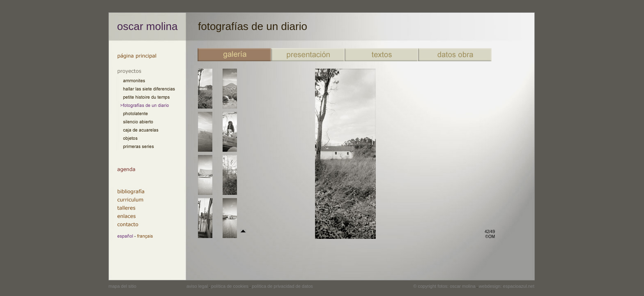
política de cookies (230, 286)
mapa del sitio (122, 286)
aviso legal (197, 286)
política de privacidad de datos (282, 286)
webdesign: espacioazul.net (507, 286)
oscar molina (147, 26)
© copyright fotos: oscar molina (444, 286)
